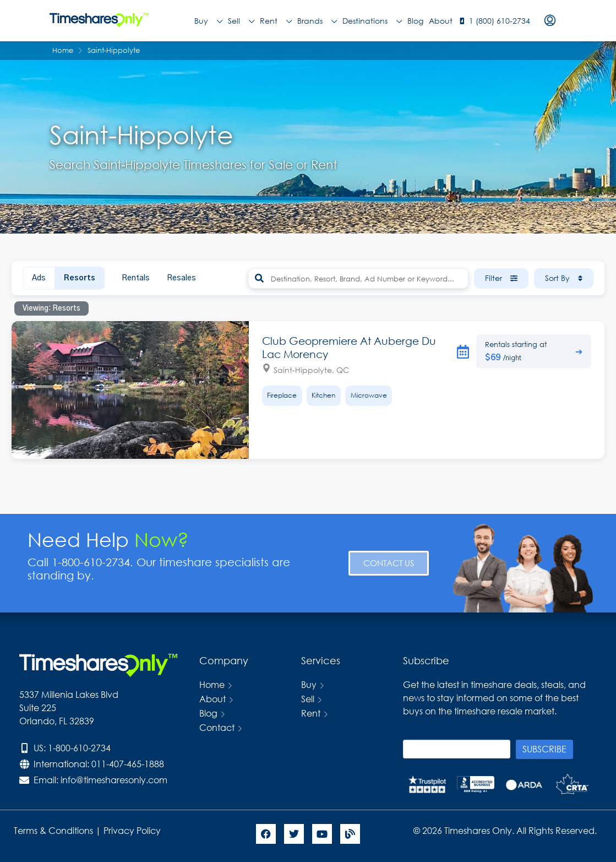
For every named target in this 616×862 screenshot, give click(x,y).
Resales (181, 278)
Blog (415, 21)
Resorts (80, 278)
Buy (208, 21)
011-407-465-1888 (128, 764)
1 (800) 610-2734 (500, 21)
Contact (217, 727)
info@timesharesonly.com (114, 780)
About (441, 21)
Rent (276, 21)
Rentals (136, 278)
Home (212, 684)
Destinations (372, 21)
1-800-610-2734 (79, 748)
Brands (317, 21)
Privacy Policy (133, 830)
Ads (39, 278)
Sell (241, 21)
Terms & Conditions (53, 830)
